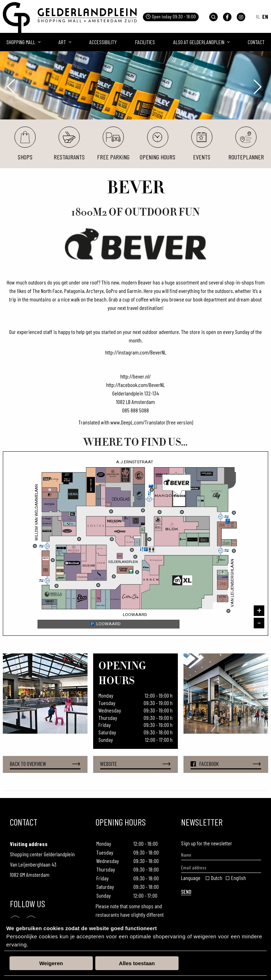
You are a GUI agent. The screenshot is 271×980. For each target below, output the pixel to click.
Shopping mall (21, 42)
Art (62, 42)
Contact (256, 42)
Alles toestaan (137, 963)
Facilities (145, 42)
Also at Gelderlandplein (199, 42)
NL (258, 16)
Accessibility (103, 42)
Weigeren (51, 963)
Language (191, 878)
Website (135, 764)
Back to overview (45, 764)
